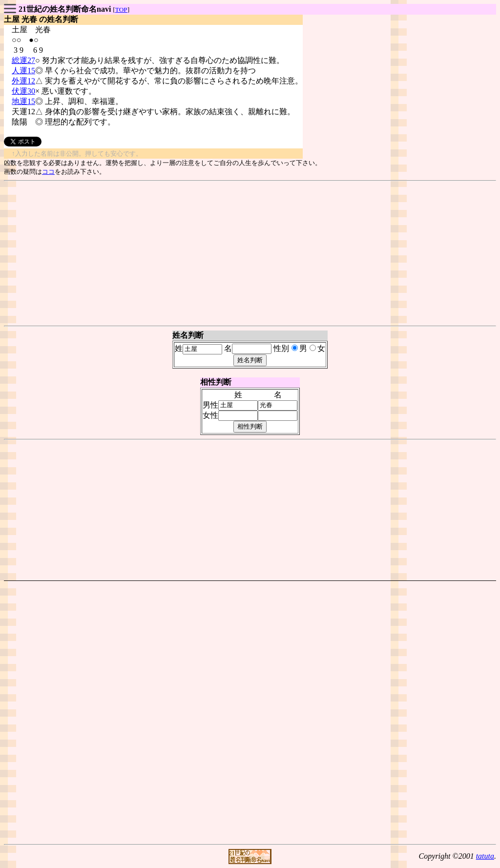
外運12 (23, 81)
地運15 (23, 101)
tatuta (485, 856)
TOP (121, 10)
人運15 (23, 71)
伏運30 (23, 91)
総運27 (23, 60)
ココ (48, 172)
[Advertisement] (250, 253)
